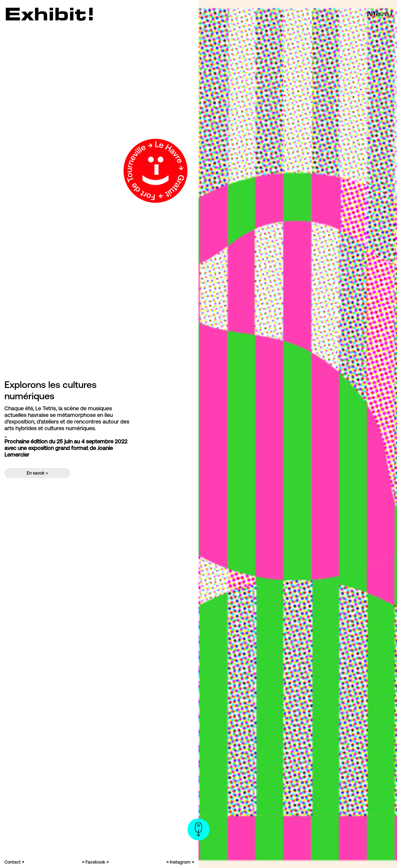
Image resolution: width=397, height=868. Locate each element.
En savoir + (37, 473)
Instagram (181, 862)
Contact (13, 862)
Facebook (96, 862)
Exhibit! (50, 14)
